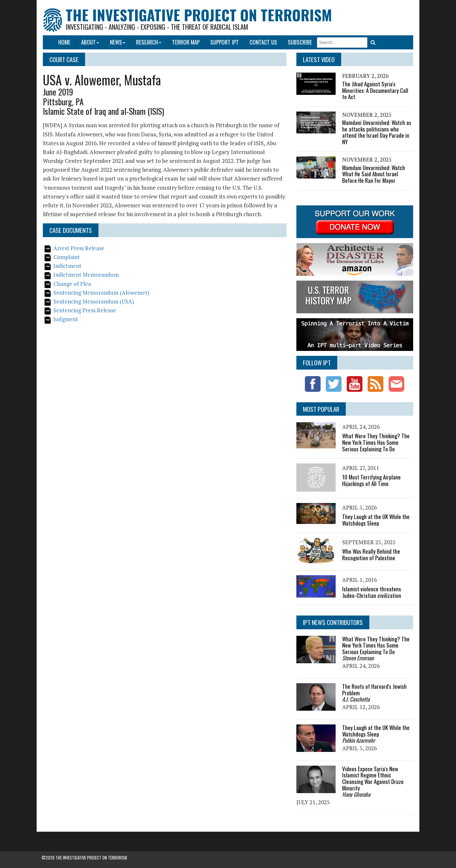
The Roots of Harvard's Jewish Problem (374, 690)
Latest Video (318, 59)
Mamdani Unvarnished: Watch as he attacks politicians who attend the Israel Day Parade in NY (376, 132)
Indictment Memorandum (86, 275)
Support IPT (225, 42)
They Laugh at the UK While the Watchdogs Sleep (376, 520)
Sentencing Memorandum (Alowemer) (102, 293)
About (90, 42)
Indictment (68, 266)
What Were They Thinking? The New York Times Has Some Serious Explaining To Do (376, 442)
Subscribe (300, 42)
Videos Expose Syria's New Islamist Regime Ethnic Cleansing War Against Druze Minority (373, 778)
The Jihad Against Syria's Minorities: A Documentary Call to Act (375, 90)
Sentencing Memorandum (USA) (94, 301)
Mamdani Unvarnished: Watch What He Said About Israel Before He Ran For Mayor (373, 174)
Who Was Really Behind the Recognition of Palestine (371, 555)
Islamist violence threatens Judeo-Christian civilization (371, 592)
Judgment (66, 319)
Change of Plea (72, 284)
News (118, 42)
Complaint (67, 257)
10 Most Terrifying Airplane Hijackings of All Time (371, 480)
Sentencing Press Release (85, 310)
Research (149, 42)
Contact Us (263, 42)
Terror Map (186, 42)
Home (65, 42)
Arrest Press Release (79, 248)
